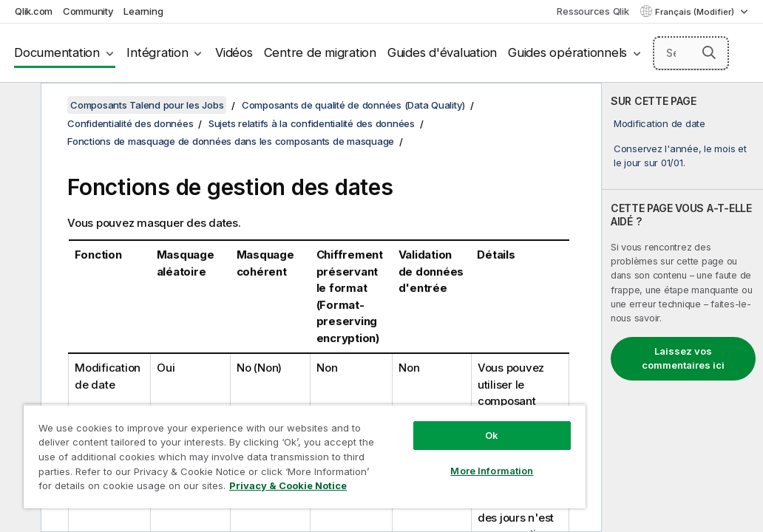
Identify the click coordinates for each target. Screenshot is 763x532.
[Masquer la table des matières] (18, 106)
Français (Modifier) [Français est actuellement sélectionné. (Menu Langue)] (696, 12)
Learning (143, 11)
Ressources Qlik (593, 11)
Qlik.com (34, 11)
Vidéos (234, 52)
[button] (709, 52)
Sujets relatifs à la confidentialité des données (312, 123)
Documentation (57, 52)
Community (88, 11)
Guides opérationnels (567, 52)
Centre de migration (320, 52)
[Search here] (691, 53)
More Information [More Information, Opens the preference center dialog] (391, 445)
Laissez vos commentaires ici (683, 358)
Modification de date (659, 123)
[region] (245, 443)
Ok (391, 409)
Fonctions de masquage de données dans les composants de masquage (231, 141)
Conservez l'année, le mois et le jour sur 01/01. (680, 155)
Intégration (157, 52)
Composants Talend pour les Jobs (147, 105)
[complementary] (682, 307)
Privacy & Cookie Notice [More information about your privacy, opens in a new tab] (143, 488)
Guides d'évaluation (442, 52)
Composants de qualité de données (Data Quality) (353, 105)
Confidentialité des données (130, 123)
